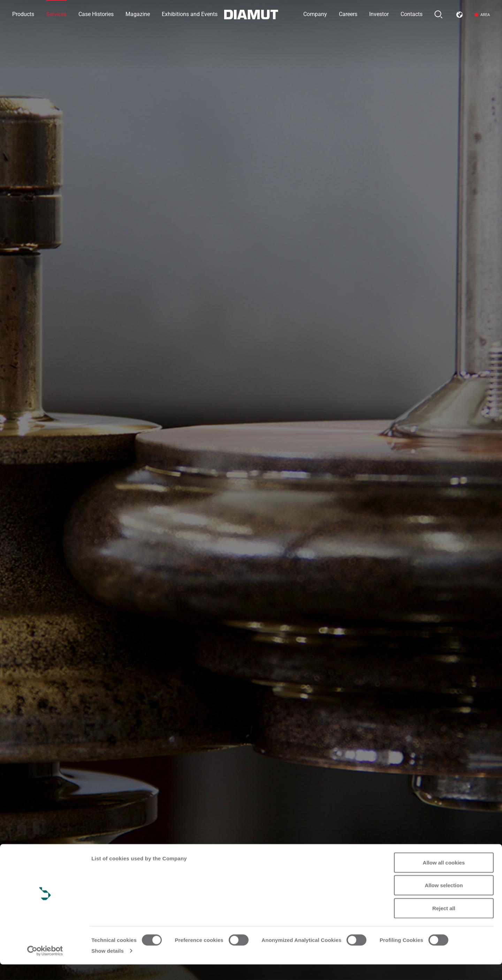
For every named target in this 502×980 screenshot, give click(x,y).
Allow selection (444, 901)
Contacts (412, 14)
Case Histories (96, 14)
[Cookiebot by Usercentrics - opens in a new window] (45, 966)
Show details (108, 966)
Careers (348, 14)
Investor (379, 14)
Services (56, 14)
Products (23, 14)
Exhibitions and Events (190, 14)
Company (315, 14)
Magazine (138, 14)
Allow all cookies (444, 878)
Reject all (444, 924)
